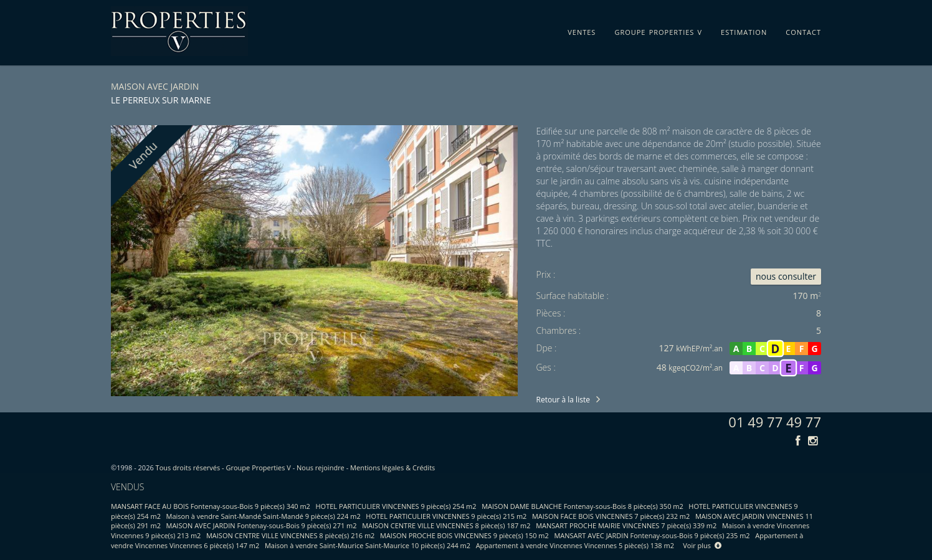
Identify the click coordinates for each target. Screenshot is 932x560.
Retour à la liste (563, 400)
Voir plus (702, 545)
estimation (744, 30)
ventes (582, 30)
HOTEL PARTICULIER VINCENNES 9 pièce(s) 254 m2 (396, 506)
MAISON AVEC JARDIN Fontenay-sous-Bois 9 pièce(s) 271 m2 (262, 525)
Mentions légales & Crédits (392, 467)
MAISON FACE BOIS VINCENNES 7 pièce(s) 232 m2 (611, 516)
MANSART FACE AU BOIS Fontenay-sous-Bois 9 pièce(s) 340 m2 (211, 506)
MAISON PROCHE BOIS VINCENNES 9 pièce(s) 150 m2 (464, 535)
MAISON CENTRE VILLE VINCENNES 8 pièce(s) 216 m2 (290, 535)
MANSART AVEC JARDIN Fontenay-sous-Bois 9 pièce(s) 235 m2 (652, 535)
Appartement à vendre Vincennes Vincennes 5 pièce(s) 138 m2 (575, 545)
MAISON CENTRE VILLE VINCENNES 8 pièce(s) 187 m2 (446, 525)
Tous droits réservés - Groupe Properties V (223, 467)
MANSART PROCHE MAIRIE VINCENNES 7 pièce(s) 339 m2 (626, 525)
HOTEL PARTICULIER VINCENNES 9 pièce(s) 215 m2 (446, 516)
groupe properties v (658, 30)
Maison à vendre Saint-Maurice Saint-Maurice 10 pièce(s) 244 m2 (368, 545)
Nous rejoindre (321, 467)
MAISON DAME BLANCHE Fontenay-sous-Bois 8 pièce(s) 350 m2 (582, 506)
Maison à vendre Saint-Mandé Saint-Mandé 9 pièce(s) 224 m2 (264, 516)
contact (803, 30)
